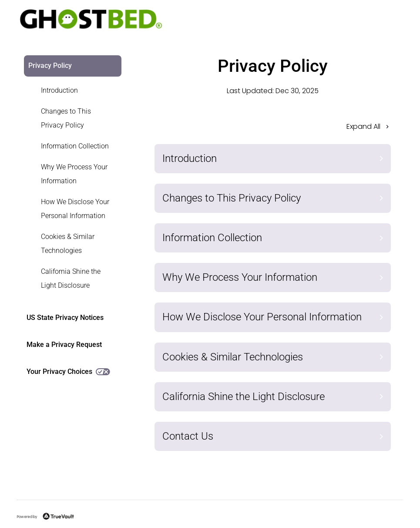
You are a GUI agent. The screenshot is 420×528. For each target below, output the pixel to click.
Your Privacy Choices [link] (68, 372)
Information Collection (75, 146)
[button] (273, 129)
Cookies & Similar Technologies (68, 244)
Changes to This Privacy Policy (66, 118)
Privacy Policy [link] (50, 66)
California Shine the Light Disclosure (71, 278)
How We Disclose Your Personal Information (75, 209)
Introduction (59, 90)
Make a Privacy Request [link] (64, 345)
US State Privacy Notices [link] (65, 318)
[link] (67, 91)
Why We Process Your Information (74, 174)
